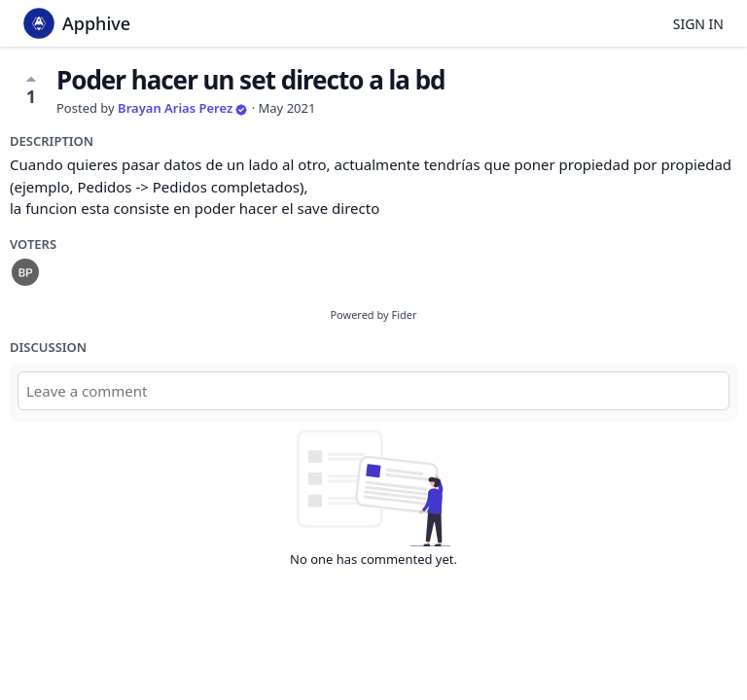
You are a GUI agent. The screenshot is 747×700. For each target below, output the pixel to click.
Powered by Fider (373, 315)
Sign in (698, 24)
